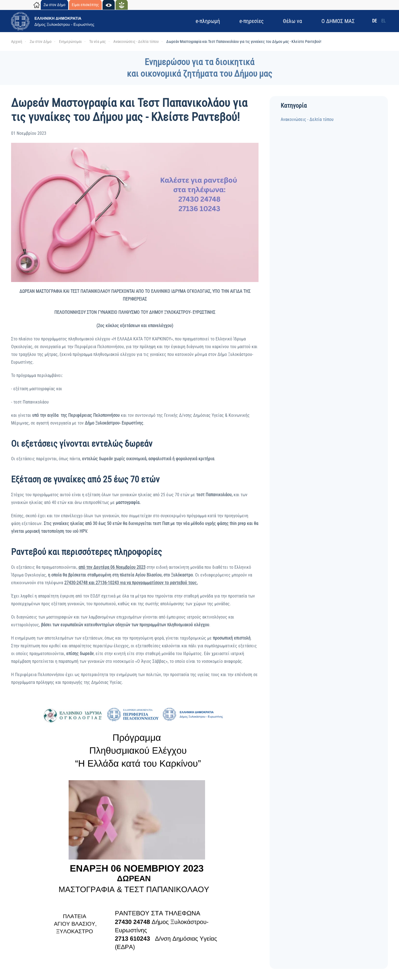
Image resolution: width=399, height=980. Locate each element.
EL (383, 21)
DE (374, 21)
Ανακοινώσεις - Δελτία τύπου (307, 119)
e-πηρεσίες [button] (251, 21)
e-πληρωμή (208, 21)
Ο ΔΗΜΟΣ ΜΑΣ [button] (338, 21)
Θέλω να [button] (292, 21)
